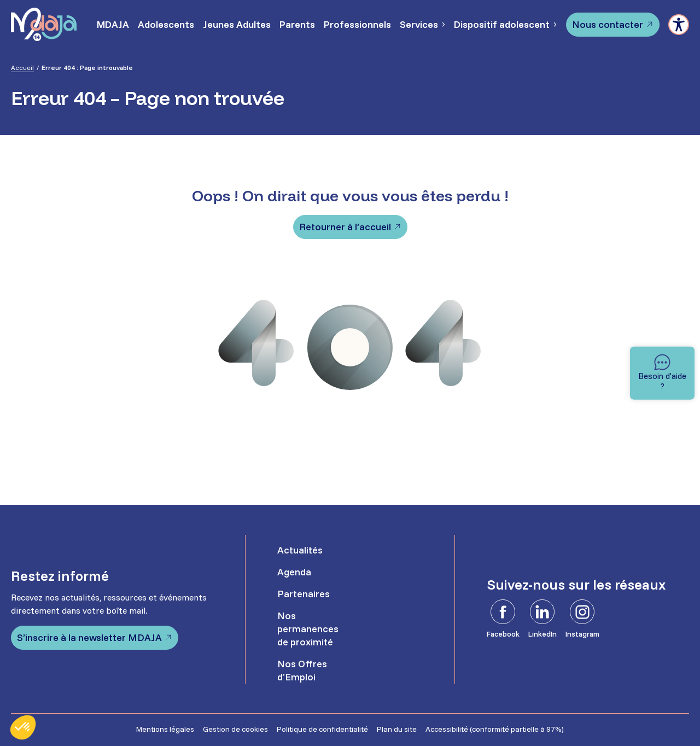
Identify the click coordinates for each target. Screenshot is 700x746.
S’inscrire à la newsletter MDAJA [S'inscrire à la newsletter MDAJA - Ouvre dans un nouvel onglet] (89, 637)
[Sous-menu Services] (443, 25)
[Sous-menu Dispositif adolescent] (555, 25)
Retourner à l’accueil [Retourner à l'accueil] (345, 227)
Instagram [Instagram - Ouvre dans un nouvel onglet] (582, 634)
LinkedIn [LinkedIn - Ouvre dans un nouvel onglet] (542, 634)
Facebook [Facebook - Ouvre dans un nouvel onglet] (503, 634)
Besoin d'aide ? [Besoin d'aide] (662, 381)
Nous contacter (608, 24)
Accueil (22, 68)
